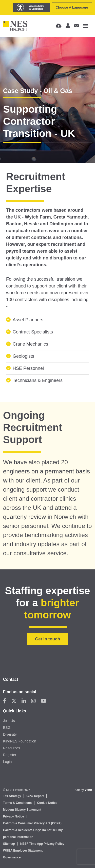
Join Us (9, 721)
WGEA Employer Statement (23, 851)
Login (7, 762)
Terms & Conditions (17, 803)
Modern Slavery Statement (22, 810)
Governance (12, 857)
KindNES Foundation (20, 741)
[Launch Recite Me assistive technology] (31, 7)
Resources (12, 748)
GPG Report (35, 796)
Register (10, 755)
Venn (88, 790)
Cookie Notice (47, 803)
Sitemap (9, 844)
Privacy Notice (14, 816)
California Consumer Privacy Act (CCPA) (32, 823)
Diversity (10, 734)
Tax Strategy (12, 796)
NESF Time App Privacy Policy (42, 844)
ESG (7, 728)
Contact (11, 679)
